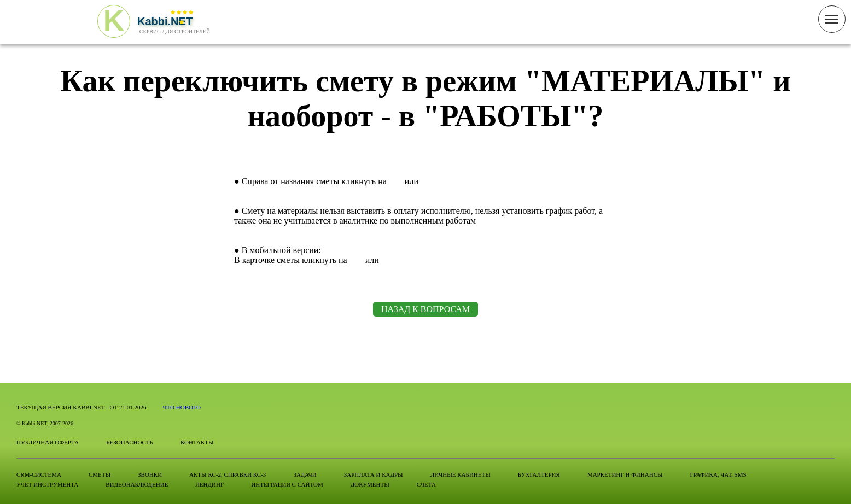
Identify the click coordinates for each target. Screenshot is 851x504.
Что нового (182, 407)
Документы (370, 484)
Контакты (197, 442)
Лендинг (209, 484)
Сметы (100, 474)
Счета (426, 484)
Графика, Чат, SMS (718, 474)
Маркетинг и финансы (625, 474)
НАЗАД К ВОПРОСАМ (425, 309)
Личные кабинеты (461, 474)
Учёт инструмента (47, 484)
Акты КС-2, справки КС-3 (228, 474)
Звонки (150, 474)
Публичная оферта (48, 442)
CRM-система (39, 474)
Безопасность (130, 442)
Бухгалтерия (539, 474)
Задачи (305, 474)
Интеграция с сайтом (287, 484)
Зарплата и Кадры (374, 474)
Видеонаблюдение (137, 484)
